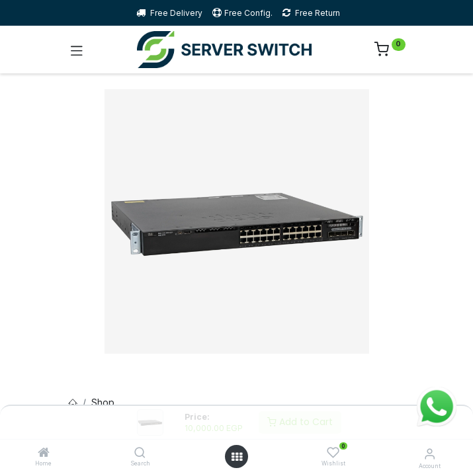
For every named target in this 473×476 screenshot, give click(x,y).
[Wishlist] (333, 453)
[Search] (140, 453)
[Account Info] (430, 454)
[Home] (44, 453)
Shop (103, 402)
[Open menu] (237, 457)
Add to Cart (300, 422)
